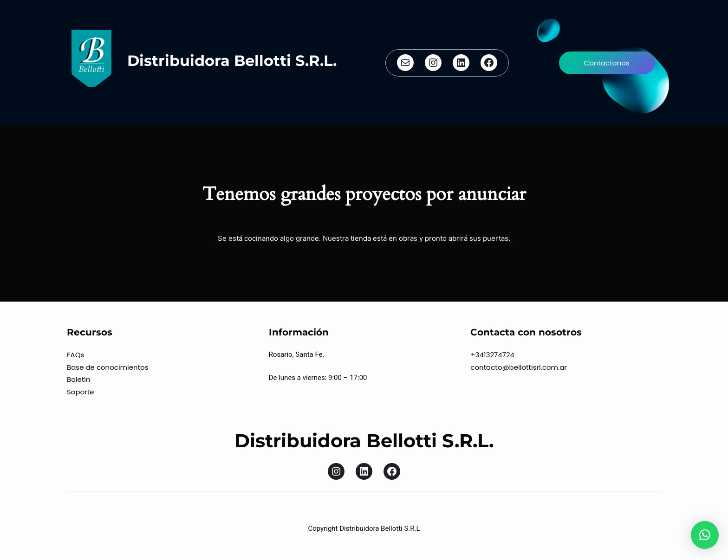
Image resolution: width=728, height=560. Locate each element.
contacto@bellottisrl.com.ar (519, 367)
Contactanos (607, 63)
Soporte (81, 392)
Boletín (79, 379)
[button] (705, 535)
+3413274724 (492, 355)
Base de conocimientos (108, 367)
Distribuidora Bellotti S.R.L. (232, 61)
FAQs (75, 355)
